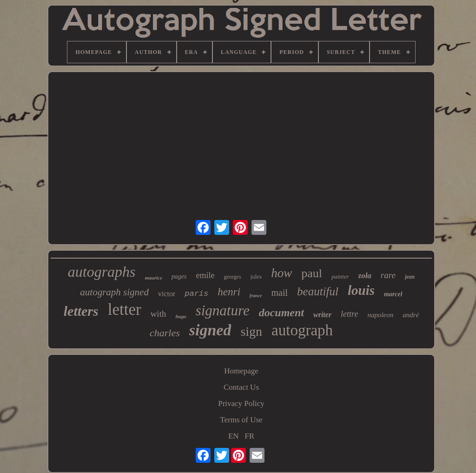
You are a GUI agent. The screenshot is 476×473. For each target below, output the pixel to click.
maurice (154, 278)
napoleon (380, 315)
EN (234, 436)
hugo (181, 316)
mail (280, 293)
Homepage (241, 371)
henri (229, 292)
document (281, 313)
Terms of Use (241, 420)
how (281, 273)
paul (312, 273)
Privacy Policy (241, 403)
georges (233, 277)
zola (365, 276)
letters (81, 311)
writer (322, 315)
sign (251, 331)
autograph (302, 330)
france (256, 296)
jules (256, 276)
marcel (393, 294)
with (159, 314)
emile (205, 275)
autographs (102, 272)
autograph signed (114, 292)
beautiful (318, 291)
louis (361, 290)
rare (388, 275)
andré (411, 315)
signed (210, 330)
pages (179, 276)
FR (249, 436)
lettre (349, 314)
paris (196, 294)
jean (410, 277)
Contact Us (241, 387)
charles (165, 333)
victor (167, 294)
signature (223, 310)
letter (125, 310)
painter (340, 276)
